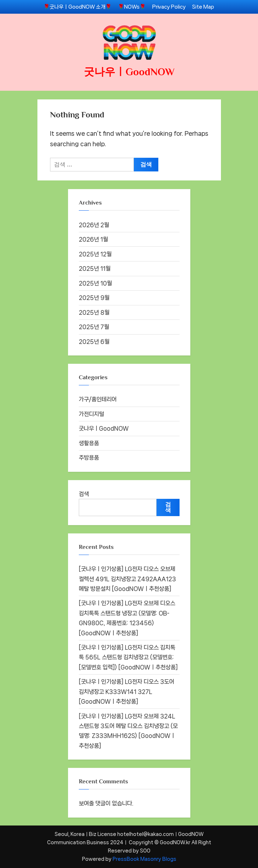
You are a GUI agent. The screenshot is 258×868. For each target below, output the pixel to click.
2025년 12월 (95, 254)
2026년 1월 (93, 239)
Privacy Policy (169, 7)
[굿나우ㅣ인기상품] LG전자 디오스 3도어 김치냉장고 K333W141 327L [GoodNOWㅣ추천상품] (126, 692)
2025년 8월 (94, 312)
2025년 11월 (95, 269)
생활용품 (89, 443)
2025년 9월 (94, 298)
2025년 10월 (95, 283)
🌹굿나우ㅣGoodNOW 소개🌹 (78, 7)
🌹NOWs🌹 (132, 7)
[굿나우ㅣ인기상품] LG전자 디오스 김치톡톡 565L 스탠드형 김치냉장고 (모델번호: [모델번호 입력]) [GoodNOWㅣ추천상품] (128, 657)
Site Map (203, 7)
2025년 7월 (94, 327)
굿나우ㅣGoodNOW (129, 72)
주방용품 (89, 458)
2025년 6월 (94, 342)
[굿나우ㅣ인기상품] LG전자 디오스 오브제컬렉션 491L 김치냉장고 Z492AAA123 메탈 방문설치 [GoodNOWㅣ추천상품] (127, 579)
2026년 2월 (94, 225)
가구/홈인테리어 (98, 399)
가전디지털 (91, 414)
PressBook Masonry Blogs (144, 859)
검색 (84, 494)
